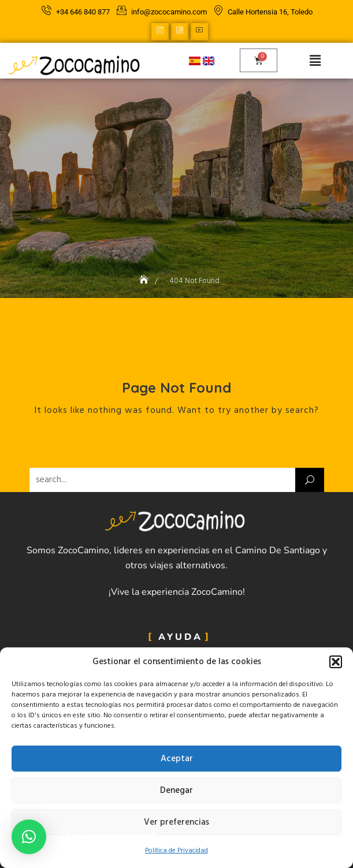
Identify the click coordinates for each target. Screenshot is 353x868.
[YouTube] (199, 32)
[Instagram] (160, 32)
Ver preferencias (176, 822)
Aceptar (177, 759)
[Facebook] (180, 32)
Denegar (176, 791)
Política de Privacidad (176, 851)
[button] (336, 662)
